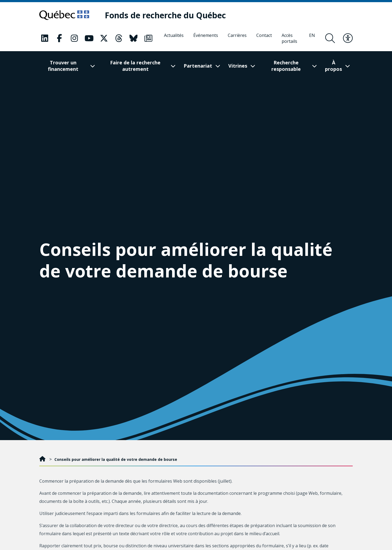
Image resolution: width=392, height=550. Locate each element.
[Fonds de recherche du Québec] (165, 15)
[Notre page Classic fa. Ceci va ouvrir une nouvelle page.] (45, 38)
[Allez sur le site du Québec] (64, 15)
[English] (312, 38)
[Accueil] (43, 459)
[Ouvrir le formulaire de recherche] (330, 38)
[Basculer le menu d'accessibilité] (348, 38)
